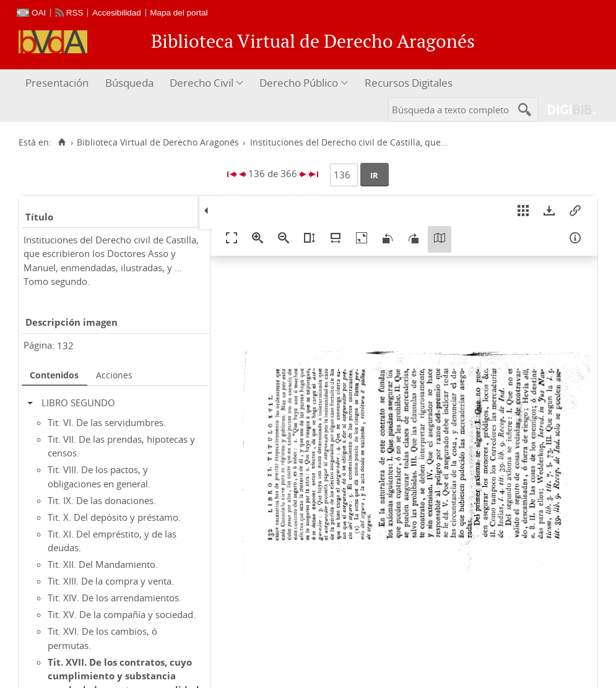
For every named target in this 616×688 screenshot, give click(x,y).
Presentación (57, 83)
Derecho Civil (202, 83)
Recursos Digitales (409, 83)
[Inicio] (62, 142)
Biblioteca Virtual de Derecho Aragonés (158, 142)
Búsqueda (129, 83)
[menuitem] (59, 83)
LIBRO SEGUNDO (78, 403)
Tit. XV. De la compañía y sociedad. (122, 614)
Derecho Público (299, 83)
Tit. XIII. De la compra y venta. (111, 581)
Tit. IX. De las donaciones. (102, 500)
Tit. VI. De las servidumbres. (107, 422)
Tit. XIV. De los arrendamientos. (115, 598)
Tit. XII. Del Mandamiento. (103, 564)
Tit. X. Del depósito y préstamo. (114, 517)
